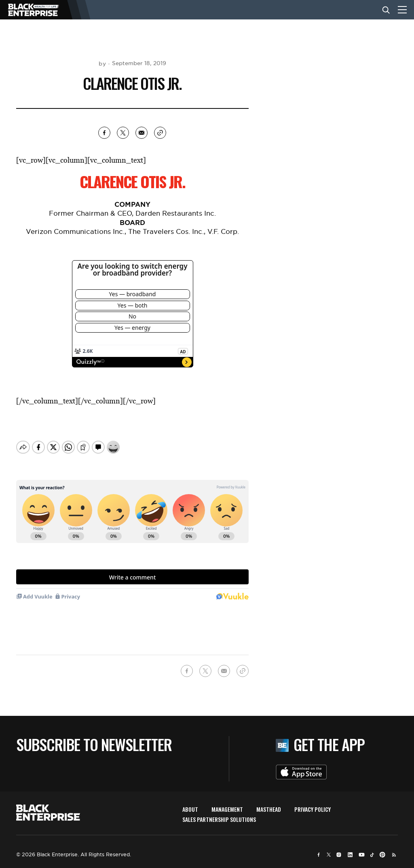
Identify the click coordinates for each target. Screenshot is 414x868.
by (102, 64)
